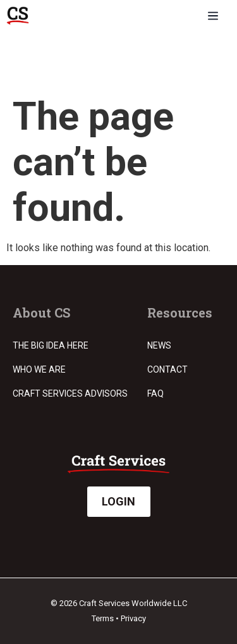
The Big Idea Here (51, 345)
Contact (167, 369)
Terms (103, 618)
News (159, 345)
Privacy (133, 618)
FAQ (155, 393)
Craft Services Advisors (70, 393)
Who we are (39, 369)
